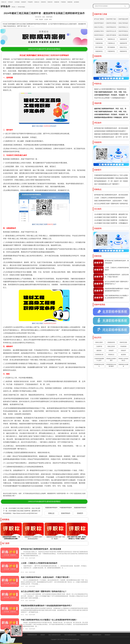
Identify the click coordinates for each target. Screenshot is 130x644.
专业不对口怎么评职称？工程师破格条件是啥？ (110, 98)
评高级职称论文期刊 (99, 365)
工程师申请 (99, 346)
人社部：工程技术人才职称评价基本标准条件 (109, 198)
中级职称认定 (111, 43)
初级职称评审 (123, 39)
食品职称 (123, 355)
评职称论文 (111, 355)
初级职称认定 (111, 39)
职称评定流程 (123, 342)
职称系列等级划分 (99, 35)
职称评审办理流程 (111, 23)
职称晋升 (80, 513)
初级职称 (57, 2)
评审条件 (10, 2)
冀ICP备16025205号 (65, 642)
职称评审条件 (66, 513)
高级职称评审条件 (80, 508)
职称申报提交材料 (123, 19)
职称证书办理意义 (99, 27)
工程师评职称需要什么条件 (99, 360)
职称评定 (50, 224)
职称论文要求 (99, 342)
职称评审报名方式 (123, 27)
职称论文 (37, 2)
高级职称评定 (123, 51)
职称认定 (51, 513)
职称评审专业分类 (111, 31)
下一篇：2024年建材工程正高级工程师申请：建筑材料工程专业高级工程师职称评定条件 (31, 511)
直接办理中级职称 (111, 35)
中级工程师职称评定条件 (70, 635)
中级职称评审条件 (66, 508)
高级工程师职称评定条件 (55, 635)
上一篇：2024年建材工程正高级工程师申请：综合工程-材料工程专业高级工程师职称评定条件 (32, 508)
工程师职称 (46, 126)
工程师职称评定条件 (50, 323)
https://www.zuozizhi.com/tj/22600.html (25, 513)
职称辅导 (24, 2)
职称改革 (123, 350)
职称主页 (4, 2)
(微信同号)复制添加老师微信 (44, 49)
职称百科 (50, 2)
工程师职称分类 (99, 355)
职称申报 (58, 55)
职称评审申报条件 (99, 23)
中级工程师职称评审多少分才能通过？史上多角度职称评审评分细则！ (49, 620)
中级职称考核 (99, 43)
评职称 (13, 7)
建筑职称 (99, 350)
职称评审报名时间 (111, 27)
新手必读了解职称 (99, 19)
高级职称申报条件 (97, 635)
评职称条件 (108, 635)
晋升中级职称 (99, 47)
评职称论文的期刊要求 (111, 360)
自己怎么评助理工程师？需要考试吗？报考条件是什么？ (44, 591)
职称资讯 (43, 2)
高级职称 (70, 2)
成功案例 (76, 2)
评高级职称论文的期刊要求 (111, 365)
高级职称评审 (123, 43)
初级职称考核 (99, 39)
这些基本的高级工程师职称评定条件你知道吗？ (110, 131)
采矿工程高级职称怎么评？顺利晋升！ (107, 184)
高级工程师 (50, 55)
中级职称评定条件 (84, 635)
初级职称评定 (99, 51)
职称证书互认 (123, 47)
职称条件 (43, 635)
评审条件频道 (21, 7)
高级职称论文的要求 (123, 365)
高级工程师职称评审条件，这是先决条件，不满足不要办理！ (45, 577)
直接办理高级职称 (123, 35)
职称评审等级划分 (123, 31)
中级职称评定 (111, 51)
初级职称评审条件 (51, 508)
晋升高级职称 (111, 47)
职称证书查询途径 (123, 23)
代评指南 (17, 2)
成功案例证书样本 (99, 31)
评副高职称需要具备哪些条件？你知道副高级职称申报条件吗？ (46, 606)
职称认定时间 (111, 346)
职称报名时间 (111, 342)
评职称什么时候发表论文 (123, 360)
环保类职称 (123, 346)
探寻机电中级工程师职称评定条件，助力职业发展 (111, 128)
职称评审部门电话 (111, 19)
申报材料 (30, 2)
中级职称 (63, 2)
